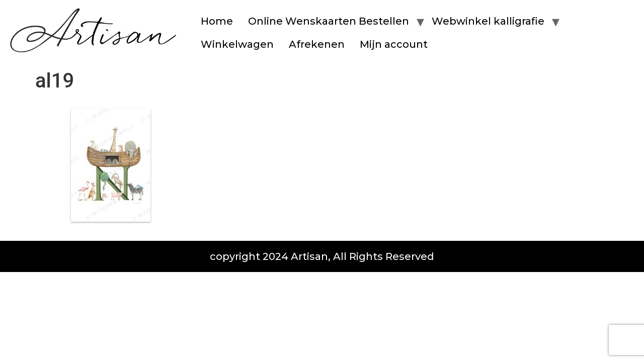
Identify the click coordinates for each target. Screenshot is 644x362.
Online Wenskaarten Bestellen (329, 21)
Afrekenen (317, 44)
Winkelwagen (237, 44)
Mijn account (394, 44)
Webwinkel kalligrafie (488, 21)
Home (217, 21)
